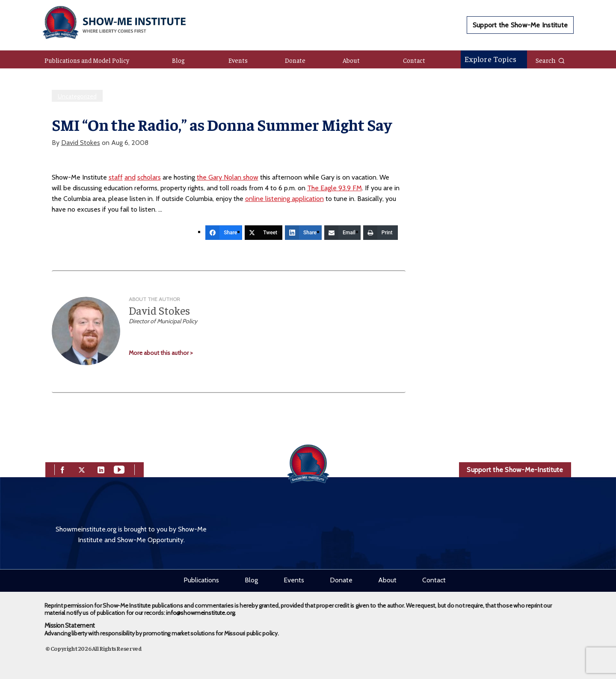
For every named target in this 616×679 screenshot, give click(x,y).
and (130, 177)
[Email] (342, 233)
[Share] (224, 233)
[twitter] (82, 469)
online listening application (284, 199)
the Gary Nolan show (228, 177)
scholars (149, 177)
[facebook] (62, 469)
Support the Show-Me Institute (520, 25)
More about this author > (161, 353)
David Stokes (81, 143)
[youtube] (119, 469)
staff (116, 177)
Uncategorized (77, 96)
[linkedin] (101, 469)
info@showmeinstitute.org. (201, 613)
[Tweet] (264, 233)
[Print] (381, 233)
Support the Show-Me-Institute (515, 470)
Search (550, 60)
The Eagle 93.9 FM (335, 188)
